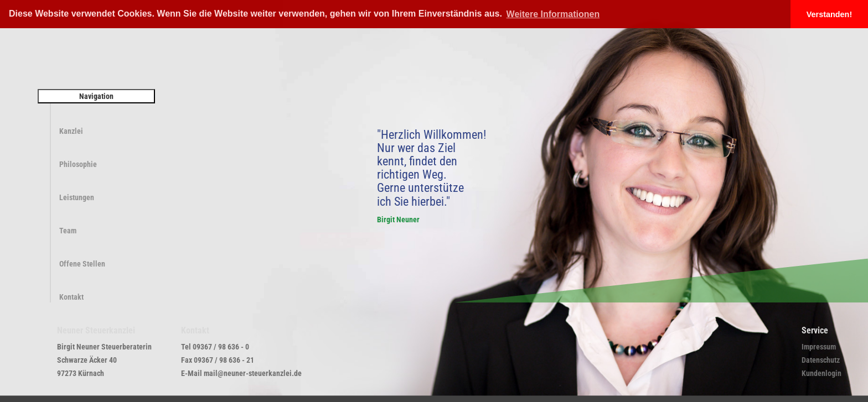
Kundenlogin (821, 373)
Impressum (819, 347)
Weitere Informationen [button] (553, 14)
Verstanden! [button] (829, 14)
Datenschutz (821, 360)
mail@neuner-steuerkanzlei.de (253, 373)
